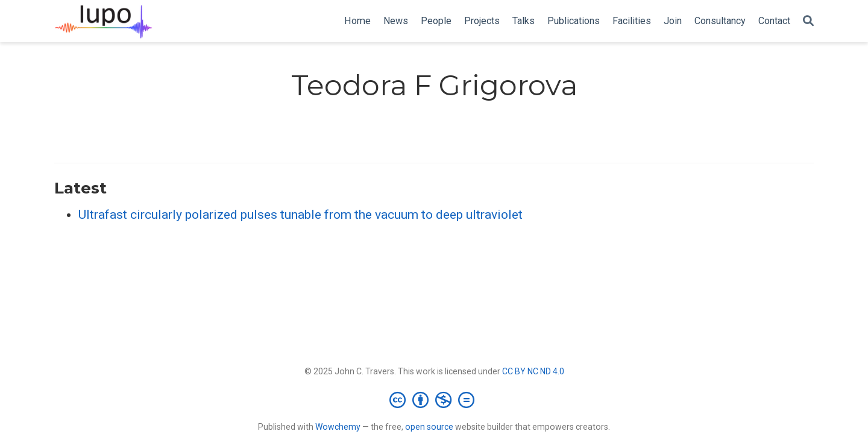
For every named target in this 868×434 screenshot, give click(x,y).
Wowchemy (338, 427)
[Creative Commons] (434, 400)
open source (429, 427)
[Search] (808, 21)
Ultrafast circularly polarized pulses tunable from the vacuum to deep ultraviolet (300, 215)
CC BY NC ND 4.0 (533, 371)
